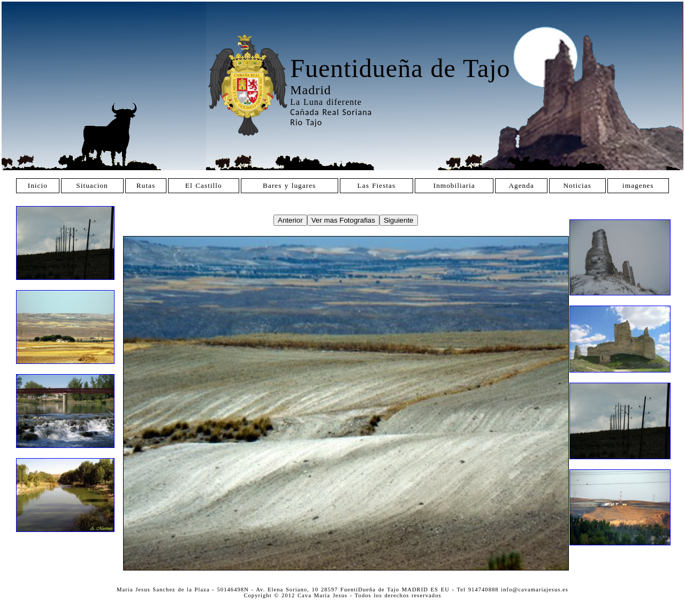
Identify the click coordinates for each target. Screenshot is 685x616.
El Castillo (204, 185)
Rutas (146, 185)
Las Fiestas (377, 185)
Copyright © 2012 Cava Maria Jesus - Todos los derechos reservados (342, 595)
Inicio (38, 185)
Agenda (521, 185)
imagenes (638, 185)
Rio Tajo (306, 122)
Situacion (92, 185)
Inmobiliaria (454, 185)
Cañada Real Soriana (331, 112)
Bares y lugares (289, 185)
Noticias (577, 185)
